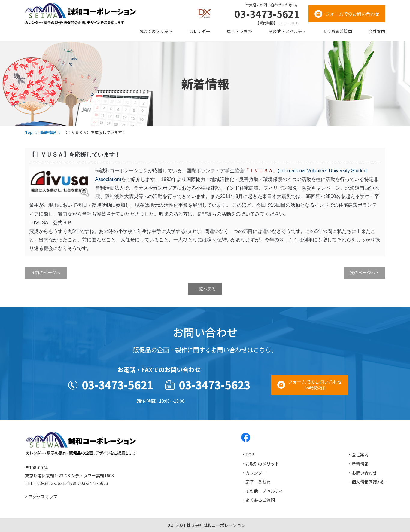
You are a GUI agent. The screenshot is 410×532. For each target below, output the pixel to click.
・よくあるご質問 (258, 500)
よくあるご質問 (337, 31)
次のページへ (363, 273)
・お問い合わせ (362, 473)
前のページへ (48, 273)
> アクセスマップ (41, 497)
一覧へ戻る (205, 289)
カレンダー (200, 31)
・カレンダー (254, 473)
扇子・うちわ (239, 31)
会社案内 (377, 31)
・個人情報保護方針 (366, 482)
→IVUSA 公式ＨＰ (51, 223)
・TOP (248, 454)
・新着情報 (358, 464)
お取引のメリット (156, 31)
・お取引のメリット (260, 464)
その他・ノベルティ (287, 31)
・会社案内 (358, 454)
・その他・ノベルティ (262, 491)
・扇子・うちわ (256, 482)
